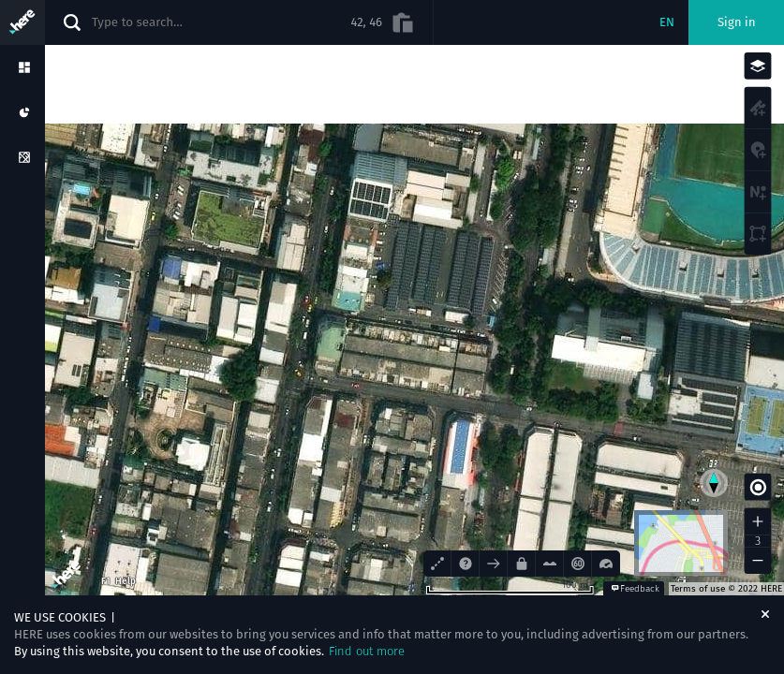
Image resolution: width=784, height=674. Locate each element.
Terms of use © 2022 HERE (726, 589)
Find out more (367, 651)
